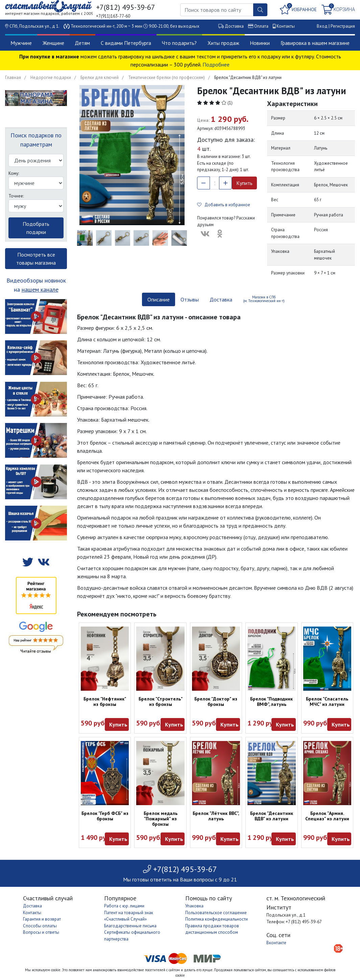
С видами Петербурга (126, 43)
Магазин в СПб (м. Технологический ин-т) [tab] (264, 299)
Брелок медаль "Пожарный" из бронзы (161, 819)
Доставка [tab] (221, 299)
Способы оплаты (40, 926)
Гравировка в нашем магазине (315, 43)
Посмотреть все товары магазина (36, 259)
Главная (13, 77)
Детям (82, 43)
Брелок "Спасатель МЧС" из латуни (327, 701)
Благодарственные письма (130, 926)
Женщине (53, 43)
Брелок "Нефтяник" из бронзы (105, 701)
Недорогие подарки (51, 77)
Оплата (261, 26)
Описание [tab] (159, 299)
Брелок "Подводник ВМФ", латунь (271, 701)
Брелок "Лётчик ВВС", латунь (216, 816)
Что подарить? (179, 43)
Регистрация (343, 26)
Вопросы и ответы (41, 932)
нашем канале (40, 289)
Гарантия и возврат (42, 919)
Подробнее (216, 64)
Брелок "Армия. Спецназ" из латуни (327, 816)
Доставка (234, 26)
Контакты (286, 26)
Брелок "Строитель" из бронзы (161, 701)
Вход (322, 26)
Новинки (260, 43)
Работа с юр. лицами (124, 906)
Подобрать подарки (36, 228)
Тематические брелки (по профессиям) (166, 77)
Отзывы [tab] (190, 299)
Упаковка (194, 906)
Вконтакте (276, 943)
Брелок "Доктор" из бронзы (216, 701)
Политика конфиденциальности (217, 919)
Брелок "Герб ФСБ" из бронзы (105, 816)
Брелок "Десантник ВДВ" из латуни (272, 816)
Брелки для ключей (100, 77)
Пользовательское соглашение (216, 913)
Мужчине (21, 43)
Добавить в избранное (224, 205)
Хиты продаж (223, 43)
